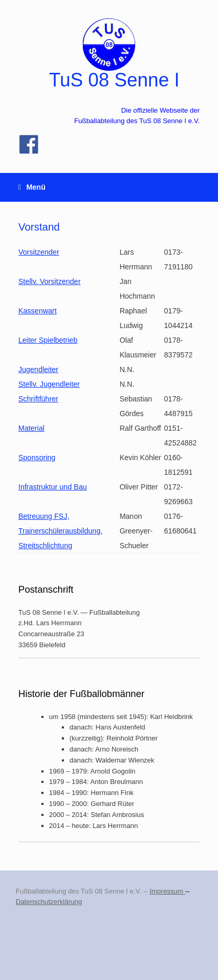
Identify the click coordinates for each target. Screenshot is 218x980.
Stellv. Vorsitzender (50, 281)
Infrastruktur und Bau (53, 487)
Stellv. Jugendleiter (49, 384)
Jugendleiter (38, 369)
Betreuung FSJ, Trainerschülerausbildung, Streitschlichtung (61, 531)
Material (31, 428)
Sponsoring (37, 458)
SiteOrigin (130, 960)
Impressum (167, 891)
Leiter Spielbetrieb (48, 340)
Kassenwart (37, 311)
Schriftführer (38, 399)
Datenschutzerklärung (49, 902)
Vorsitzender (39, 252)
